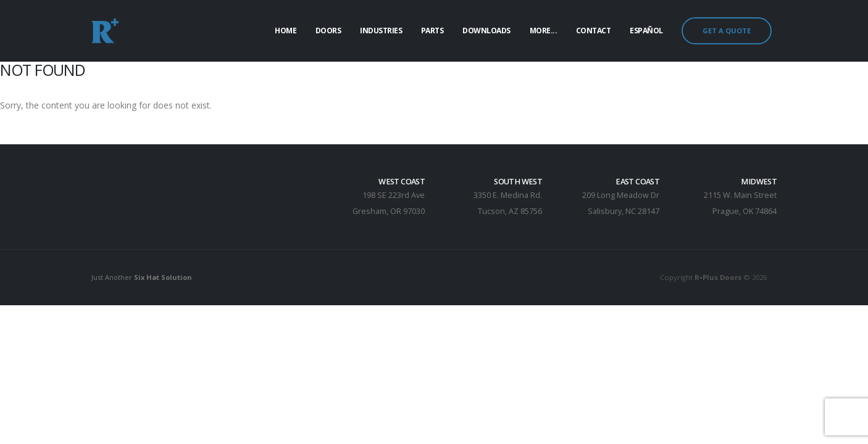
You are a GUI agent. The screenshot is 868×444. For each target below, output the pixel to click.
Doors (328, 31)
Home (286, 31)
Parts (432, 31)
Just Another (143, 277)
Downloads (486, 31)
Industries (381, 31)
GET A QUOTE (727, 31)
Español (646, 31)
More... (544, 31)
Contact (594, 31)
